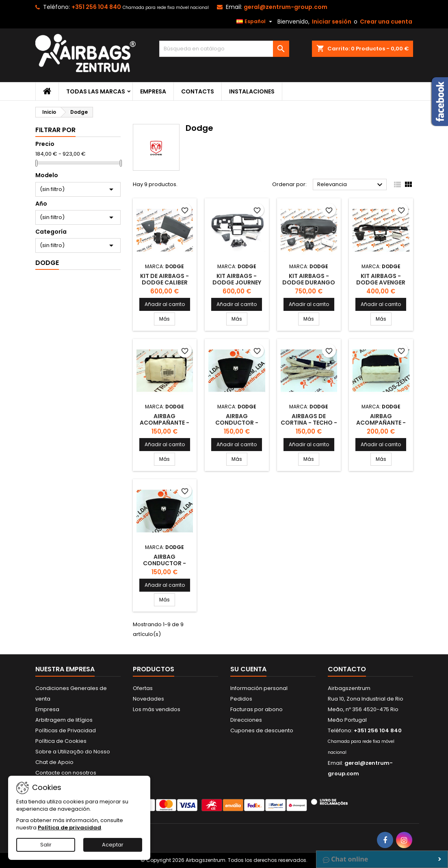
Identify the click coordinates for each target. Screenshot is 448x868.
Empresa (153, 91)
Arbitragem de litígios (64, 720)
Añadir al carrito (165, 304)
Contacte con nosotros (66, 773)
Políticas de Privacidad (66, 730)
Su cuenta (248, 669)
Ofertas (143, 688)
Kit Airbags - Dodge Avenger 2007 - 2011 (381, 282)
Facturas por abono (256, 709)
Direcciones (246, 720)
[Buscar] (224, 49)
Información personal (259, 688)
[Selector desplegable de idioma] (255, 22)
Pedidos (241, 699)
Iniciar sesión (332, 22)
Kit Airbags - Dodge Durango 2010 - (309, 282)
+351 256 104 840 (96, 7)
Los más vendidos (157, 709)
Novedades (148, 699)
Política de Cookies (61, 741)
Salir (46, 845)
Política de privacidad (69, 828)
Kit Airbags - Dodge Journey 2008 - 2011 (237, 282)
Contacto (347, 669)
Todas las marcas (96, 91)
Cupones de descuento (262, 730)
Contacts (198, 91)
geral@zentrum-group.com (286, 7)
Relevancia (351, 185)
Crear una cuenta (386, 22)
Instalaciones (252, 91)
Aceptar (113, 845)
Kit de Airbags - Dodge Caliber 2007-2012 (164, 282)
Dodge (47, 263)
